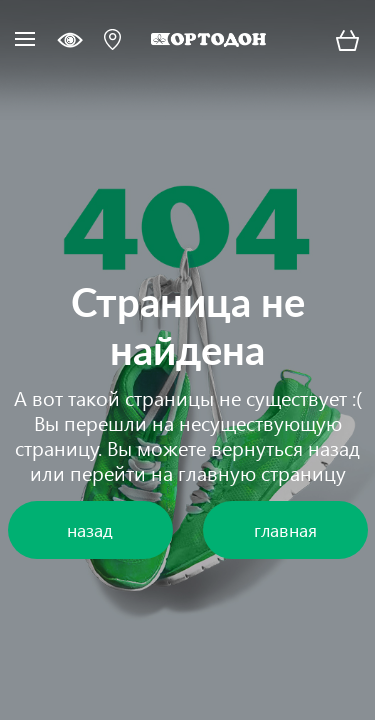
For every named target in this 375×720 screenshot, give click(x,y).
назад (334, 447)
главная (285, 529)
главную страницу (262, 472)
